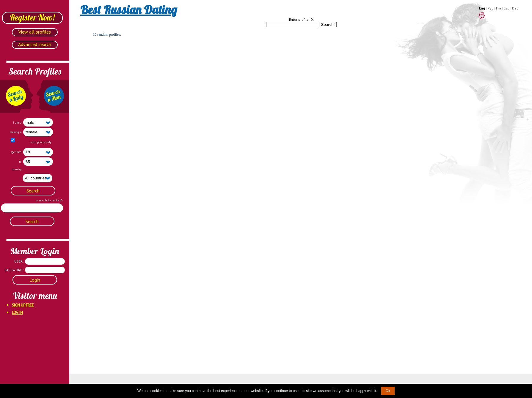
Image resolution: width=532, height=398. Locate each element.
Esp (507, 8)
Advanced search (35, 44)
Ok (388, 391)
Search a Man (53, 96)
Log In (17, 313)
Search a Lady (17, 96)
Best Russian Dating (129, 10)
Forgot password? (12, 287)
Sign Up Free (23, 305)
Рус (491, 8)
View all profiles (35, 32)
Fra (499, 8)
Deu (515, 8)
